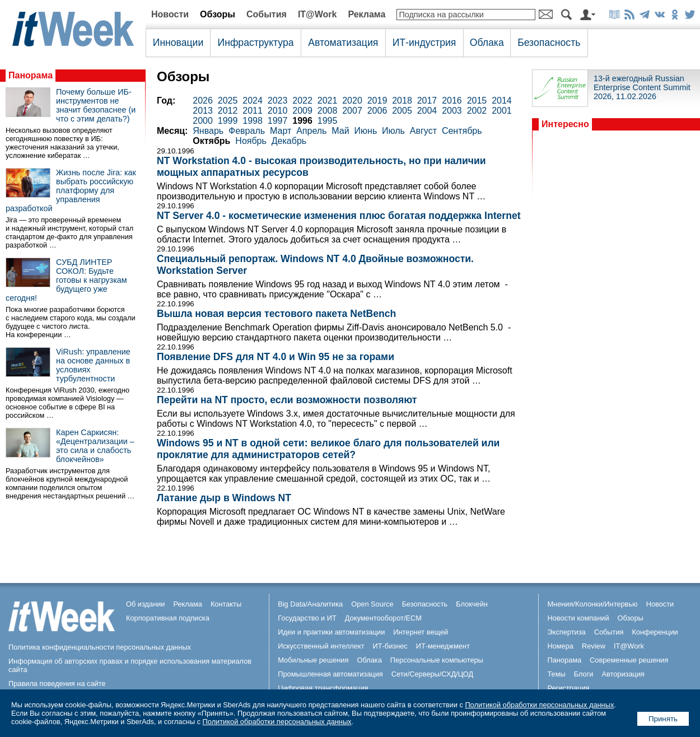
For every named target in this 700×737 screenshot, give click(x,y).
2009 (302, 111)
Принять (663, 719)
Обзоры (218, 14)
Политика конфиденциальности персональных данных (100, 647)
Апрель (311, 131)
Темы (556, 674)
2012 (228, 111)
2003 (452, 111)
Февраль (247, 131)
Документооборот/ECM (383, 618)
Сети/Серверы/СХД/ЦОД (432, 674)
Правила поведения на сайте (57, 684)
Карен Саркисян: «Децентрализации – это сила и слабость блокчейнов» (95, 446)
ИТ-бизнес (390, 646)
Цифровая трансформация (323, 688)
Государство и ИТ (307, 618)
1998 (253, 121)
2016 (452, 101)
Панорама (31, 75)
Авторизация (623, 674)
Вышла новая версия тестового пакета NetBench (276, 314)
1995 (328, 121)
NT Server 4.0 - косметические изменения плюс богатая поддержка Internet (339, 216)
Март (281, 131)
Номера (560, 646)
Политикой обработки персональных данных (539, 705)
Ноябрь (251, 141)
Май (340, 131)
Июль (393, 131)
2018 (402, 101)
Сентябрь (462, 131)
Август (423, 131)
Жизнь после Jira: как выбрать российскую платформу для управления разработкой (71, 190)
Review (594, 646)
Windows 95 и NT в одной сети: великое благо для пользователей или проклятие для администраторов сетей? (328, 449)
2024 (253, 101)
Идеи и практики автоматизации (331, 632)
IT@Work (318, 14)
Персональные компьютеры (437, 660)
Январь (208, 131)
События (267, 14)
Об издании (146, 604)
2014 (502, 101)
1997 (278, 121)
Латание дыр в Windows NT (224, 498)
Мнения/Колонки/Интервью (592, 604)
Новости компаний (578, 618)
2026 (203, 101)
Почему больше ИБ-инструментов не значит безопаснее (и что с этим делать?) (96, 105)
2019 (377, 101)
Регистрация (568, 688)
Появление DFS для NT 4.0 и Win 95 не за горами (276, 357)
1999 (228, 121)
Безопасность (549, 43)
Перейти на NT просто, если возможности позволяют (287, 400)
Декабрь (289, 141)
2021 (328, 101)
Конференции (655, 632)
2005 (402, 111)
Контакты (226, 604)
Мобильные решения (313, 660)
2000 (203, 121)
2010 (278, 111)
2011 (253, 111)
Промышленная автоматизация (330, 674)
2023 (278, 101)
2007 (352, 111)
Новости (170, 14)
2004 (427, 111)
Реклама (367, 14)
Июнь (366, 131)
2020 (352, 101)
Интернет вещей (421, 632)
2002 (477, 111)
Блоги (584, 674)
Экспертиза (566, 632)
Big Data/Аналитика (310, 604)
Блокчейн (472, 604)
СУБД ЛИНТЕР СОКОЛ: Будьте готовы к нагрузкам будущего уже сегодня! (66, 280)
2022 (302, 101)
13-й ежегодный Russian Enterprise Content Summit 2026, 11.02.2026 (642, 87)
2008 (328, 111)
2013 (203, 111)
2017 (427, 101)
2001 (502, 111)
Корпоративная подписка (168, 618)
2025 (228, 101)
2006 (377, 111)
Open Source (372, 604)
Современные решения (629, 660)
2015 (477, 101)
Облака (487, 43)
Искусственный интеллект (321, 646)
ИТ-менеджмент (443, 646)
